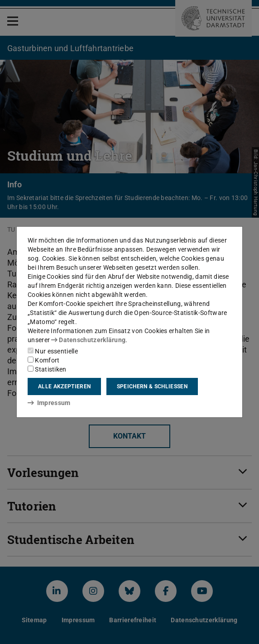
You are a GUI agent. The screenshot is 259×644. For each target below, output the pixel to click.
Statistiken (47, 369)
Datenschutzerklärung (88, 340)
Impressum (49, 403)
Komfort (43, 360)
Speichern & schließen (152, 386)
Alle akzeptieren (64, 386)
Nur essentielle (53, 351)
